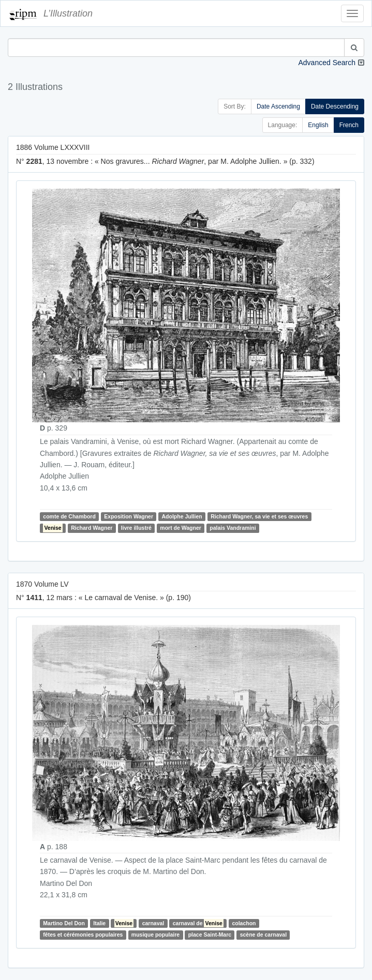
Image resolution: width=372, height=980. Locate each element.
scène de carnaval (263, 935)
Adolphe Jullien (182, 516)
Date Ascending (278, 106)
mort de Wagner (181, 528)
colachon (244, 923)
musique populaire (155, 935)
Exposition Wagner (129, 516)
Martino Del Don (64, 923)
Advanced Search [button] (327, 63)
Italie (99, 923)
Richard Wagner (92, 528)
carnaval (153, 923)
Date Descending (335, 106)
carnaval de (198, 923)
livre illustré (136, 528)
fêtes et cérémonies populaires (83, 935)
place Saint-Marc (210, 935)
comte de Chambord (69, 516)
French (349, 125)
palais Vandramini (233, 528)
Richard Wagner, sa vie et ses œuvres (259, 516)
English (318, 125)
